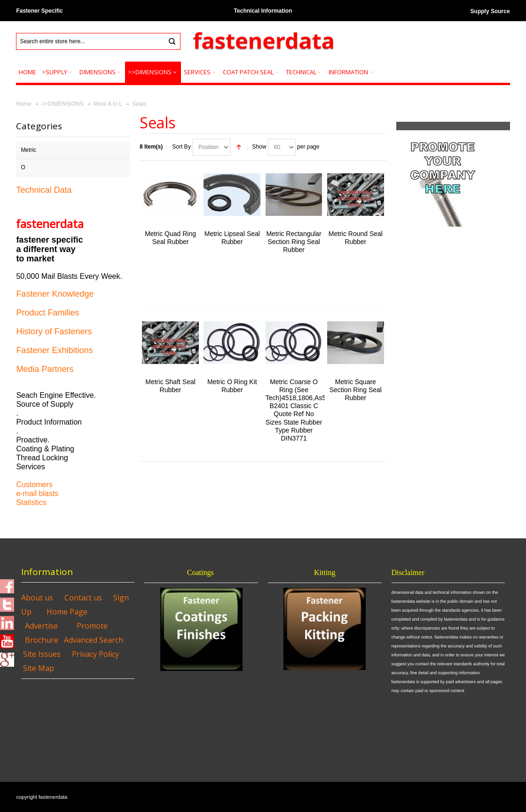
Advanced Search (94, 640)
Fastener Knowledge (55, 294)
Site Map (39, 668)
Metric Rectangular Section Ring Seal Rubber (294, 242)
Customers (34, 485)
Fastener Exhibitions (54, 350)
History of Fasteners (54, 331)
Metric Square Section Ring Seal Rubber (356, 390)
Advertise (41, 626)
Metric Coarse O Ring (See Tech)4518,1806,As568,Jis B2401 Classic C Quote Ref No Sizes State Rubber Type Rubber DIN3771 (304, 410)
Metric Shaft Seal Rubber (170, 386)
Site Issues (42, 654)
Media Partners (45, 369)
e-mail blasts (37, 493)
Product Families (47, 313)
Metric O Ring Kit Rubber (232, 386)
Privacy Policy (95, 654)
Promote (92, 626)
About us (37, 598)
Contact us (83, 598)
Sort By (181, 147)
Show (259, 147)
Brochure (42, 640)
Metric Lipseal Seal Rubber (232, 238)
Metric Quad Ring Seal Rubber (170, 238)
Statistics (31, 502)
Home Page (67, 612)
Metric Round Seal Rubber (356, 238)
